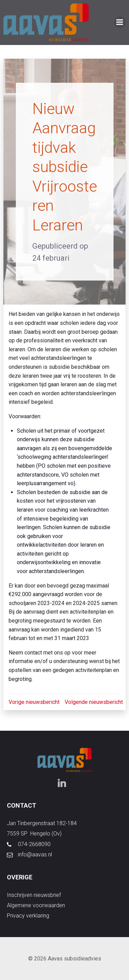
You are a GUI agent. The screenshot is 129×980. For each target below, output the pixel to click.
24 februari (51, 258)
